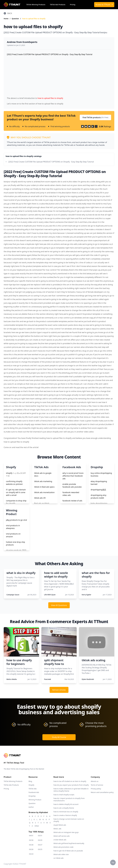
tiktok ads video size (61, 854)
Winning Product (35, 800)
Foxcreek (48, 679)
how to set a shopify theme (64, 808)
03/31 (40, 836)
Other (37, 826)
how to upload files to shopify (34, 19)
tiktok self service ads (62, 836)
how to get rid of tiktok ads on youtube (68, 851)
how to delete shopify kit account (66, 804)
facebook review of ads (72, 501)
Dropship (32, 796)
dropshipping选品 (98, 490)
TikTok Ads (33, 789)
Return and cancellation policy (102, 792)
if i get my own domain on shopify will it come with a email (16, 492)
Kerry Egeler (86, 595)
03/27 (40, 845)
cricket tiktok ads (60, 840)
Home (6, 19)
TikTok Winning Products (36, 5)
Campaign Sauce (13, 595)
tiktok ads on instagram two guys (66, 832)
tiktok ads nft (40, 498)
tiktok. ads (57, 829)
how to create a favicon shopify (65, 815)
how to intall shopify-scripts (64, 795)
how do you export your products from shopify (71, 785)
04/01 (31, 836)
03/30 (31, 840)
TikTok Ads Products (58, 5)
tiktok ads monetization (44, 492)
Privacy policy (96, 789)
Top (113, 862)
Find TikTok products (95, 117)
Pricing (73, 5)
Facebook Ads (34, 792)
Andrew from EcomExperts (22, 42)
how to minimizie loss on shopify (66, 812)
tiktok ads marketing (43, 481)
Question (16, 19)
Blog (30, 781)
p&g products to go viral (16, 520)
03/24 (31, 854)
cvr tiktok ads (58, 858)
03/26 (31, 849)
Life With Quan (50, 595)
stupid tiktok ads (60, 825)
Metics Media (12, 679)
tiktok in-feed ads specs (44, 487)
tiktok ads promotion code (63, 847)
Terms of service (97, 785)
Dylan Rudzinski (88, 679)
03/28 (31, 845)
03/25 (40, 849)
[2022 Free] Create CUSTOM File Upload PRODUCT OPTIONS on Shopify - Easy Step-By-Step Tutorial (51, 162)
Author (31, 807)
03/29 (40, 840)
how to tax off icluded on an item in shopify (70, 781)
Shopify (31, 785)
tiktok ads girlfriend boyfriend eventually (69, 843)
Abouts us (95, 781)
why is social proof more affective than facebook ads (73, 476)
